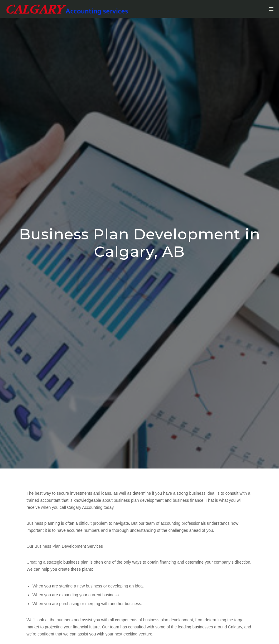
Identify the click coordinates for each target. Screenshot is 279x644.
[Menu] (269, 9)
